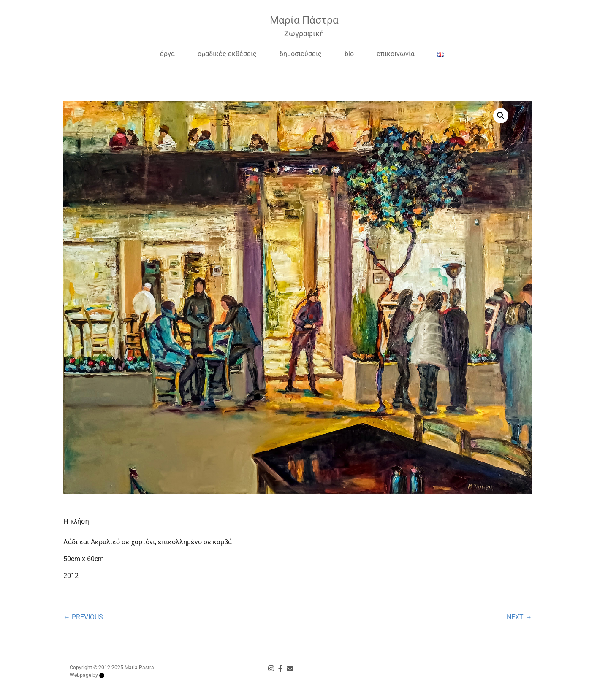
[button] (474, 116)
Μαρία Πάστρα (304, 20)
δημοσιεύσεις (301, 54)
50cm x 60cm (84, 559)
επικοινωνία (396, 54)
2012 (71, 576)
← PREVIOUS (83, 617)
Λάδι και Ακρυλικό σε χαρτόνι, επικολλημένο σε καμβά (148, 542)
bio (349, 54)
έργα (167, 54)
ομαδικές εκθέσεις (227, 54)
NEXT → (519, 617)
